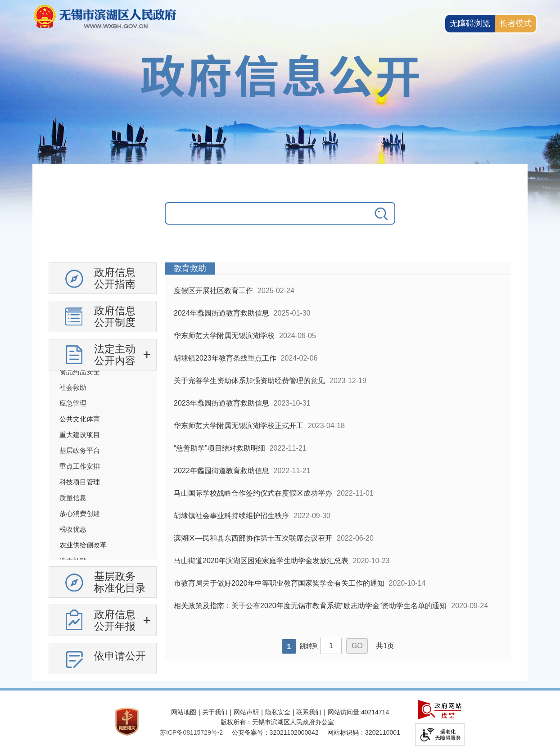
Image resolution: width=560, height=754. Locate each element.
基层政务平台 (80, 450)
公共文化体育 (80, 419)
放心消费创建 (80, 513)
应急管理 (73, 403)
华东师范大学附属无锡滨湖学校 (224, 336)
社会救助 (73, 387)
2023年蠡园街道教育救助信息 (221, 403)
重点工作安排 (80, 466)
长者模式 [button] (515, 23)
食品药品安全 (80, 372)
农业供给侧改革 (83, 545)
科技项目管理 (80, 482)
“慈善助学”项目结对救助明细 (219, 448)
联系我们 (309, 712)
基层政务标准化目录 (120, 582)
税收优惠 (73, 529)
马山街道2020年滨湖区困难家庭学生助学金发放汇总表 (261, 561)
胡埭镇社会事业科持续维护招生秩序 (231, 516)
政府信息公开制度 (115, 316)
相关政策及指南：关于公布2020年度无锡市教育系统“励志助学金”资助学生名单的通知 (310, 606)
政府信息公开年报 (115, 620)
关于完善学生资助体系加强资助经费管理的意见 (249, 381)
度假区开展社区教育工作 (213, 291)
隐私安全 (278, 712)
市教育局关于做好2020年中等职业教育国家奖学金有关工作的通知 (279, 583)
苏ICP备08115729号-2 (191, 732)
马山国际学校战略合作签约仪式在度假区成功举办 (253, 493)
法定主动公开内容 (115, 355)
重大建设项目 (80, 435)
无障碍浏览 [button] (470, 23)
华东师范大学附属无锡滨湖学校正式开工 (239, 426)
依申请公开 (120, 656)
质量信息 (73, 498)
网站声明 (246, 712)
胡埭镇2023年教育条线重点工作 (225, 358)
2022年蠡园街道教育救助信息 (221, 471)
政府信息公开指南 (115, 278)
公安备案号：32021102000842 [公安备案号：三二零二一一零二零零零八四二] (275, 732)
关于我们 (215, 712)
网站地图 (184, 712)
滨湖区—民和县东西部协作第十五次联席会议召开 (253, 538)
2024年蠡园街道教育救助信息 (221, 313)
